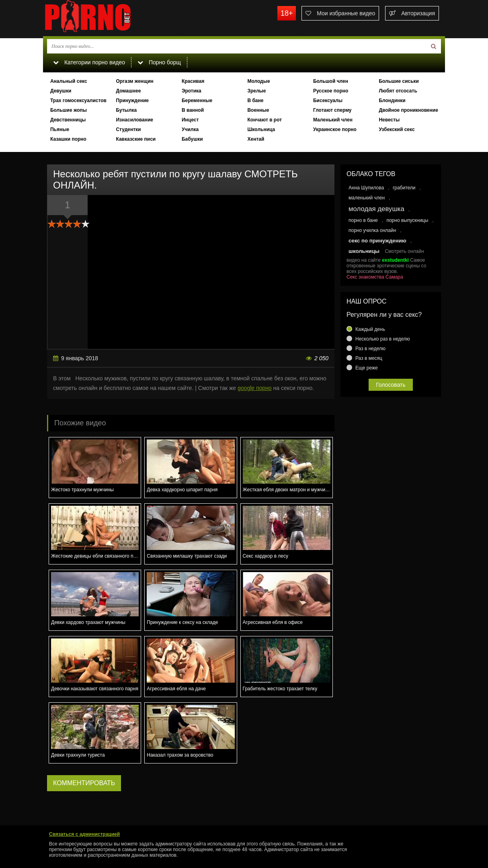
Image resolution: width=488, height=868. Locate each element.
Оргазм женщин (134, 81)
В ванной (193, 110)
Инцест (190, 120)
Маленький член (333, 120)
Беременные (197, 101)
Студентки (128, 129)
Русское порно (331, 91)
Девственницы (68, 120)
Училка (190, 129)
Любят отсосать (398, 91)
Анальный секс (69, 81)
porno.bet (103, 18)
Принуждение (132, 101)
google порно (255, 388)
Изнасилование (134, 120)
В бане (255, 101)
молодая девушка (376, 209)
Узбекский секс (397, 129)
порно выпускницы (407, 220)
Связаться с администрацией (84, 834)
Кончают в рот (265, 120)
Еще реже (367, 368)
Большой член (331, 81)
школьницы (364, 251)
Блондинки (392, 101)
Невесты (389, 120)
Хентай (256, 139)
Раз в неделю (370, 349)
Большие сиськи (399, 81)
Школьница (261, 129)
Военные (258, 110)
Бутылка (126, 110)
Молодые (258, 81)
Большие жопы (69, 110)
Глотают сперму (332, 110)
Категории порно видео (89, 62)
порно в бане (363, 220)
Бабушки (192, 139)
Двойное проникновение (408, 110)
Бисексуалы (328, 101)
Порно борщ (159, 62)
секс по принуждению (377, 241)
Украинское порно (335, 129)
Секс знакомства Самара (375, 277)
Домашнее (128, 91)
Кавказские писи (136, 139)
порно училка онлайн (372, 230)
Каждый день (370, 329)
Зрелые (256, 91)
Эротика (192, 91)
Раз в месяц (369, 358)
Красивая (193, 81)
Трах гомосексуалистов (78, 101)
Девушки (61, 91)
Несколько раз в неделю (383, 339)
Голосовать (391, 385)
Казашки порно (68, 139)
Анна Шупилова (366, 188)
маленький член (367, 198)
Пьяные (60, 129)
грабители (404, 188)
